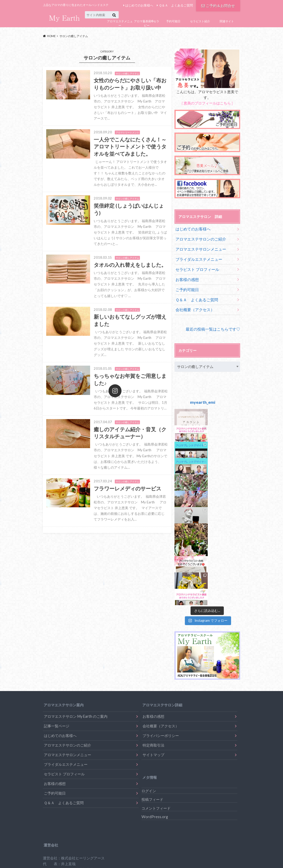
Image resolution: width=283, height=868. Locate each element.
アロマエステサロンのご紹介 (199, 238)
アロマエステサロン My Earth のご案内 (76, 565)
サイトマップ (153, 603)
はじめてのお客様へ (139, 5)
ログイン (149, 639)
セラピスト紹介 (200, 21)
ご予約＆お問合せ (218, 5)
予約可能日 (173, 21)
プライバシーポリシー (161, 584)
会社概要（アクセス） (194, 305)
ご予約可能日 (186, 286)
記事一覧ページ (57, 574)
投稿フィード (152, 648)
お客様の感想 (186, 276)
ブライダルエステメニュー (197, 258)
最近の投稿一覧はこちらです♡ (215, 324)
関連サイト (227, 21)
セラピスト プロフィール (196, 267)
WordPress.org (155, 665)
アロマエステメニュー (120, 23)
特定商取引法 (153, 594)
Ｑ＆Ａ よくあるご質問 (176, 5)
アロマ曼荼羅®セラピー (147, 23)
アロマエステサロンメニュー (199, 248)
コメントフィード (156, 656)
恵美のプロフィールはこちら (207, 103)
